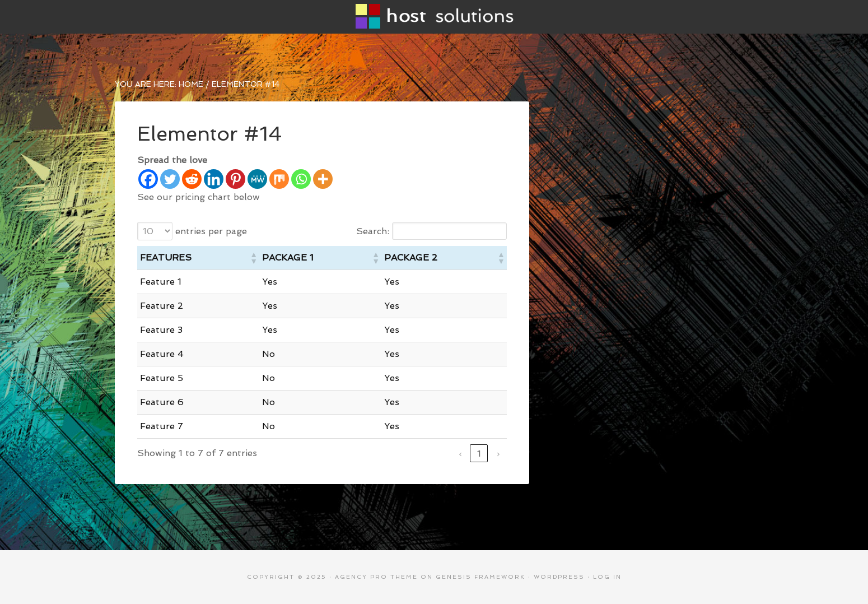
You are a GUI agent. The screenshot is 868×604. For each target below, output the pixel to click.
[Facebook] (148, 179)
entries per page (211, 231)
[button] (253, 258)
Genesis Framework (480, 577)
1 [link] (479, 454)
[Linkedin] (214, 179)
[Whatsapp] (301, 179)
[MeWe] (257, 179)
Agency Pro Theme (376, 577)
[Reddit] (192, 179)
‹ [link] (460, 454)
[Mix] (279, 179)
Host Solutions (434, 17)
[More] (323, 179)
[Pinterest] (235, 179)
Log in (607, 577)
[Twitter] (170, 179)
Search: (373, 231)
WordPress (559, 577)
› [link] (498, 454)
